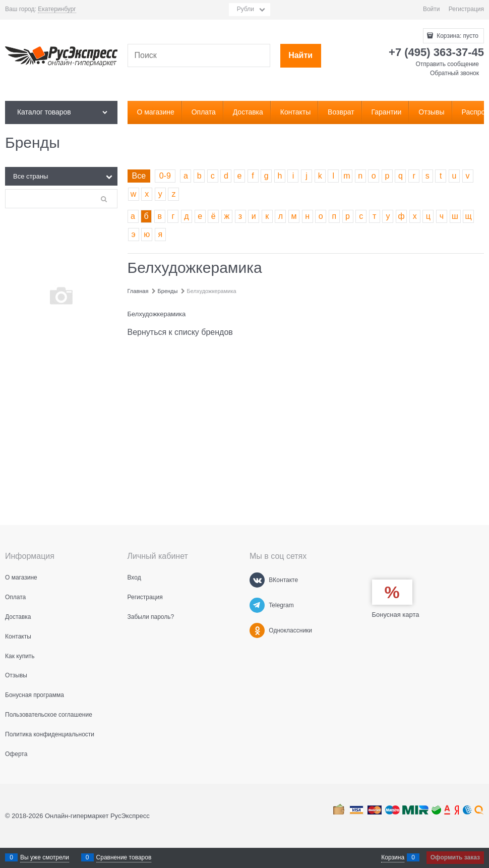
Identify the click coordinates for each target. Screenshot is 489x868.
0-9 (165, 176)
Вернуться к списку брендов (180, 332)
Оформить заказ (455, 857)
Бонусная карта (396, 615)
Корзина (393, 857)
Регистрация (466, 9)
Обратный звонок (454, 73)
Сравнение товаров (124, 857)
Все (139, 176)
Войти (432, 9)
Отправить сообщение (447, 64)
